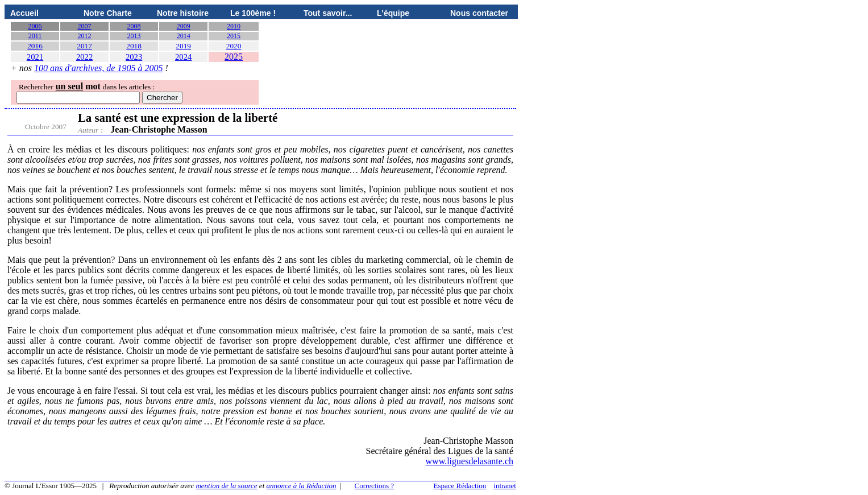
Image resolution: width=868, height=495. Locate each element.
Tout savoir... (328, 13)
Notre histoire (183, 13)
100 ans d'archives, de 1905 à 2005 (98, 68)
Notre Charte (108, 13)
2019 (183, 46)
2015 (234, 36)
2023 (134, 57)
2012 (85, 36)
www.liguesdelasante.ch (470, 461)
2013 (134, 36)
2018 (134, 46)
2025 (234, 57)
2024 (183, 57)
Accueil (24, 13)
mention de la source (226, 486)
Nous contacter (479, 13)
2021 (35, 57)
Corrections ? (374, 486)
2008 (134, 26)
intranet (505, 486)
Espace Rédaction (460, 486)
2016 (35, 46)
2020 (234, 46)
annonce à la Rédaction (302, 486)
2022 (84, 57)
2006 (35, 26)
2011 (35, 36)
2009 (184, 26)
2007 (85, 26)
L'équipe (393, 13)
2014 (184, 36)
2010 (234, 26)
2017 (84, 46)
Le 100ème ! (253, 13)
